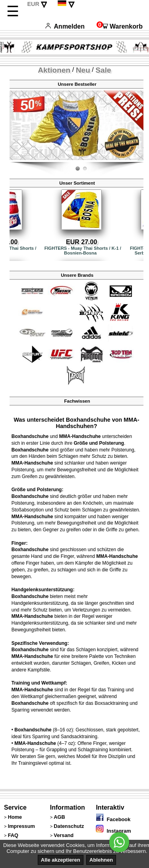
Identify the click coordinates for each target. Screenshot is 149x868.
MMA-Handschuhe (80, 436)
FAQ (13, 835)
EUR (33, 4)
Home (15, 817)
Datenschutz (69, 826)
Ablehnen (101, 860)
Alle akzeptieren (61, 860)
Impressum (21, 826)
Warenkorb (120, 26)
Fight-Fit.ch (141, 160)
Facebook (113, 819)
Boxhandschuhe (30, 436)
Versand (64, 835)
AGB (59, 817)
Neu (83, 70)
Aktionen (54, 70)
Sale (103, 70)
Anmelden (65, 26)
